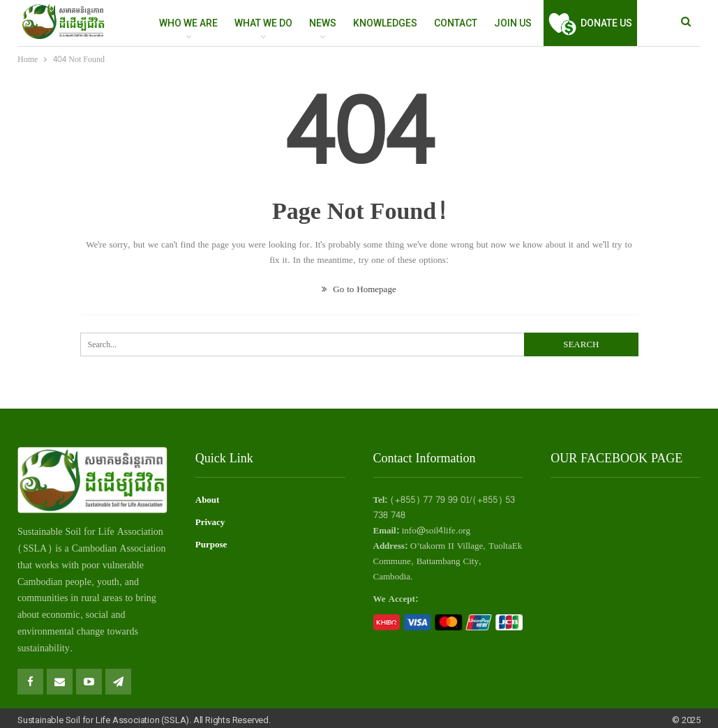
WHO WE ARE (188, 23)
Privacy (210, 522)
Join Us (513, 23)
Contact (456, 23)
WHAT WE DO (263, 23)
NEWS (323, 23)
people (78, 582)
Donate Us (590, 23)
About (208, 500)
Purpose (211, 545)
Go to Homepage (359, 289)
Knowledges (385, 23)
